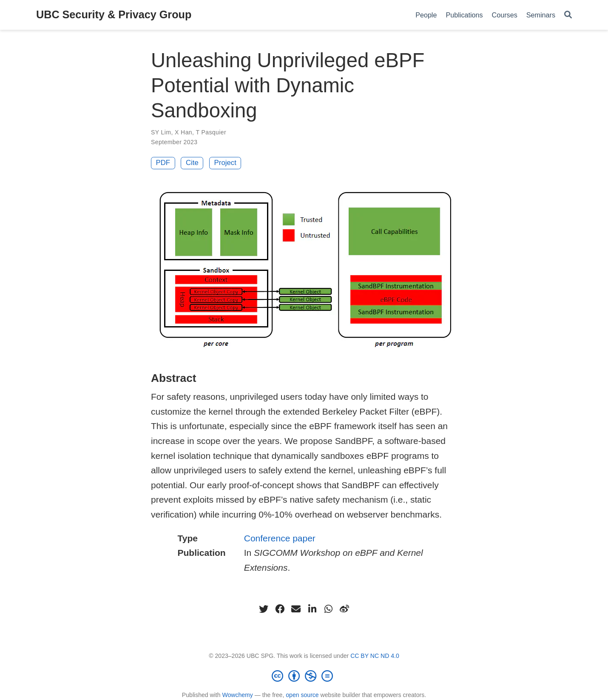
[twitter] (264, 609)
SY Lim (161, 132)
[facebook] (280, 609)
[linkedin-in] (312, 609)
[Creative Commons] (304, 676)
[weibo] (344, 609)
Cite (192, 163)
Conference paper (280, 538)
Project (225, 163)
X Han (183, 132)
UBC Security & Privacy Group (114, 14)
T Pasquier (211, 132)
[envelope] (296, 609)
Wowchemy (237, 695)
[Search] (568, 15)
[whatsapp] (328, 609)
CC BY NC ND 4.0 (375, 656)
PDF (163, 163)
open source (302, 695)
